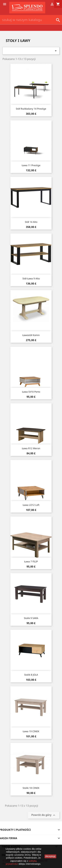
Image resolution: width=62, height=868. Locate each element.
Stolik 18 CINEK (31, 788)
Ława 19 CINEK (31, 731)
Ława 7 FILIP (31, 561)
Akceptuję (50, 856)
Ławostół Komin (31, 335)
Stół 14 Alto (31, 222)
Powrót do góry (44, 815)
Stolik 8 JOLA (31, 675)
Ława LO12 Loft (31, 505)
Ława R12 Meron (31, 448)
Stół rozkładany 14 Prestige (31, 109)
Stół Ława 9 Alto (31, 278)
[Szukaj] (31, 20)
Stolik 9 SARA (31, 618)
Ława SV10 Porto (31, 392)
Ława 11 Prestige (31, 165)
